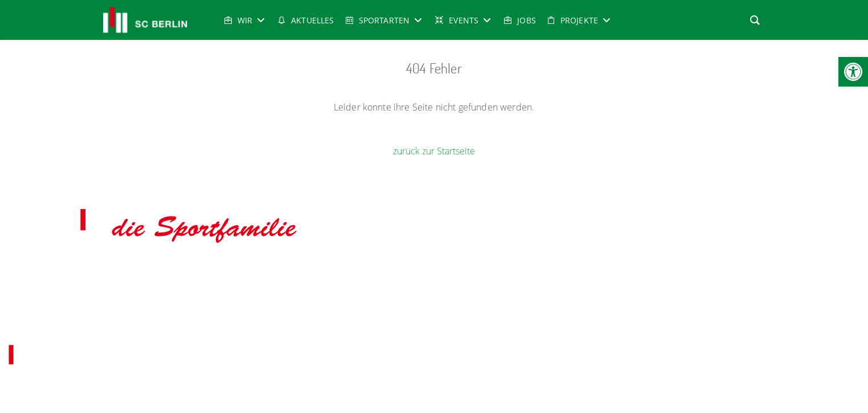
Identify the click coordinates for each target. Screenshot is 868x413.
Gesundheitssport (295, 270)
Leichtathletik (404, 270)
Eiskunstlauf (204, 270)
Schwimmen (535, 270)
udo (339, 270)
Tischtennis (718, 270)
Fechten (244, 270)
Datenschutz (460, 320)
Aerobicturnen (126, 270)
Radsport (448, 270)
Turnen (755, 270)
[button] (853, 72)
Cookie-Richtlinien (518, 320)
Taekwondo (580, 270)
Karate (364, 270)
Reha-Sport (489, 270)
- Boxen (165, 270)
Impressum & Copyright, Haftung (374, 320)
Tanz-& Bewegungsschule (649, 270)
